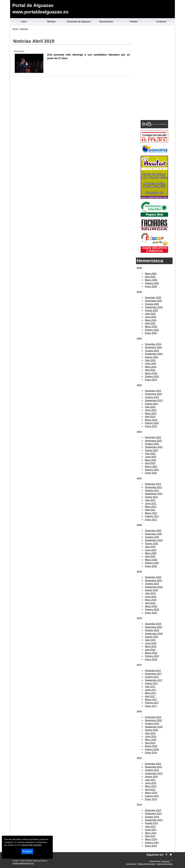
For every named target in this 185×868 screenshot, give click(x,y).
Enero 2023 (151, 426)
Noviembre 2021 (153, 487)
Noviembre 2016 (153, 720)
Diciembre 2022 (153, 437)
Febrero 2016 (152, 749)
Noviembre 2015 (153, 767)
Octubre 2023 (152, 397)
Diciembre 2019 (153, 577)
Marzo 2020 (151, 560)
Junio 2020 (151, 550)
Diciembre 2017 (153, 671)
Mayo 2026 (151, 274)
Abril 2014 (150, 836)
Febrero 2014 (152, 843)
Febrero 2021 (152, 516)
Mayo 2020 (151, 553)
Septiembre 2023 (154, 400)
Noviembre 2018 (153, 627)
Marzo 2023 (151, 420)
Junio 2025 (151, 317)
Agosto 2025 (151, 310)
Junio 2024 (151, 364)
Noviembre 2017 (153, 674)
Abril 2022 (150, 463)
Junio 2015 (151, 783)
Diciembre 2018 (153, 624)
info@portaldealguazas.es (23, 863)
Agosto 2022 (151, 450)
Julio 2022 (150, 454)
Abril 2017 (150, 696)
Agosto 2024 (151, 357)
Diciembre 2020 (153, 531)
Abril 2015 (150, 790)
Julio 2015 (150, 780)
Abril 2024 (150, 370)
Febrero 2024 (152, 377)
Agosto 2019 (151, 590)
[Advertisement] (154, 73)
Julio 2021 (150, 500)
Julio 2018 (150, 640)
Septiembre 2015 (154, 773)
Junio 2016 (151, 736)
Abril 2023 (150, 417)
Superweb (165, 861)
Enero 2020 (151, 566)
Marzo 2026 (151, 280)
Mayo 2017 (151, 693)
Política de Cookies (165, 864)
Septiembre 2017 (154, 680)
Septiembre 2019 (154, 587)
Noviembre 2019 (153, 581)
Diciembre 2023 (153, 391)
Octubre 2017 (152, 677)
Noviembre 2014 (153, 814)
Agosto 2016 (151, 730)
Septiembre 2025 (154, 307)
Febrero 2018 (152, 656)
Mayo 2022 (151, 460)
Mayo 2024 (151, 367)
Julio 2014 (150, 827)
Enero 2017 (151, 706)
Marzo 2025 (151, 327)
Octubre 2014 (152, 817)
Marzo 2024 (151, 373)
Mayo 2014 (151, 833)
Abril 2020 (150, 556)
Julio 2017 (150, 687)
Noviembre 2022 (153, 441)
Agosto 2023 (151, 404)
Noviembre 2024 (153, 347)
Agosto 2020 (151, 544)
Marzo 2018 (151, 653)
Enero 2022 (151, 473)
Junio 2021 (151, 503)
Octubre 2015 (152, 770)
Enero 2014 (151, 846)
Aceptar (27, 851)
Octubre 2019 (152, 584)
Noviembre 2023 (153, 394)
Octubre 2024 (152, 351)
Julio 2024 (150, 360)
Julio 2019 (150, 593)
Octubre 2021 (152, 490)
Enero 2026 (151, 286)
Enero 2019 (151, 613)
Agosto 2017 (151, 683)
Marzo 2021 (151, 513)
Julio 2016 (150, 733)
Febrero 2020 (152, 563)
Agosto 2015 (151, 777)
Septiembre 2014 (154, 820)
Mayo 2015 (151, 786)
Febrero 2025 (152, 330)
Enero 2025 (151, 333)
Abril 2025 (150, 323)
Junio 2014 (151, 830)
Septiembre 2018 (154, 634)
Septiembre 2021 (154, 494)
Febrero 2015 (152, 796)
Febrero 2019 (152, 610)
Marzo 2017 (151, 700)
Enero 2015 (151, 799)
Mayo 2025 (151, 320)
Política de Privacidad (146, 864)
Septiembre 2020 (154, 540)
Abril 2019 (150, 603)
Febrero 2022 (152, 470)
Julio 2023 (150, 407)
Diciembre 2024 (153, 344)
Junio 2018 (151, 643)
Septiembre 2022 (154, 447)
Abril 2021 (150, 510)
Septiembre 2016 (154, 727)
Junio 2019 (151, 597)
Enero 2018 (151, 659)
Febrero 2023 (152, 423)
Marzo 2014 (151, 839)
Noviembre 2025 (153, 301)
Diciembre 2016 (153, 717)
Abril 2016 (150, 743)
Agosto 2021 (151, 497)
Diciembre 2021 (153, 484)
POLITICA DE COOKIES (31, 845)
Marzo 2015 (151, 793)
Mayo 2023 (151, 413)
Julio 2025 (150, 314)
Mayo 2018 (151, 646)
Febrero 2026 (152, 283)
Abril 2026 (150, 277)
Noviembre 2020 (153, 534)
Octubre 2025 (152, 304)
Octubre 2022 (152, 444)
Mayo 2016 (151, 740)
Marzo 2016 (151, 746)
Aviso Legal (131, 864)
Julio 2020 (150, 547)
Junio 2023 (151, 410)
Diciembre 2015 (153, 764)
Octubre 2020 (152, 537)
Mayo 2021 (151, 507)
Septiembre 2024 (154, 354)
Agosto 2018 (151, 637)
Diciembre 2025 (153, 298)
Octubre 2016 (152, 724)
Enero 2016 (151, 753)
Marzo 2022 (151, 467)
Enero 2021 (151, 520)
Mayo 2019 (151, 600)
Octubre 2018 (152, 630)
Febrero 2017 (152, 703)
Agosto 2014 (151, 823)
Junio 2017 (151, 690)
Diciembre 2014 (153, 810)
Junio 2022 (151, 457)
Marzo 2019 (151, 606)
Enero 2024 (151, 380)
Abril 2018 (150, 650)
